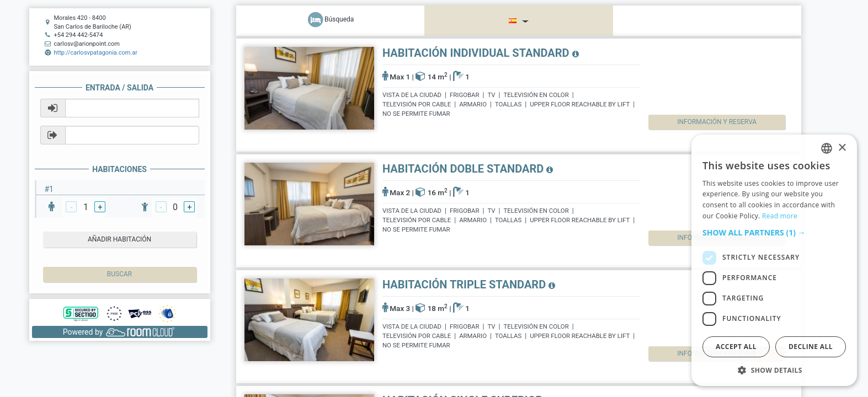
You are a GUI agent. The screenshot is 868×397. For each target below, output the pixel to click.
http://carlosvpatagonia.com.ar (96, 53)
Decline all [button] (811, 347)
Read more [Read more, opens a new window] (780, 216)
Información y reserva (705, 122)
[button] (774, 233)
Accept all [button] (736, 347)
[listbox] (827, 148)
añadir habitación (119, 239)
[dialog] (774, 260)
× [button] (842, 148)
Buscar (119, 274)
